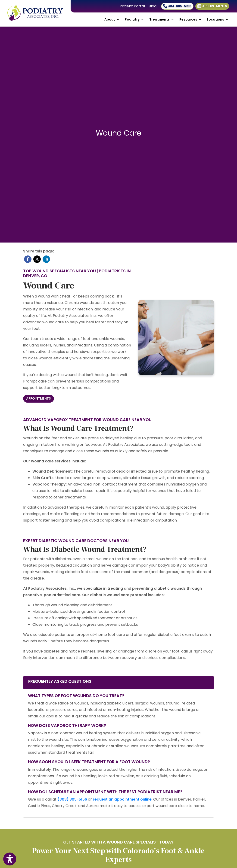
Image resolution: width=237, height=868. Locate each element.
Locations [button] (218, 19)
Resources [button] (190, 19)
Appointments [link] (212, 6)
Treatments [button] (162, 19)
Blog (153, 6)
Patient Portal (132, 6)
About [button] (112, 19)
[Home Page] (35, 13)
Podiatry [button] (134, 19)
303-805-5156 (177, 6)
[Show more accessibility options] (10, 859)
